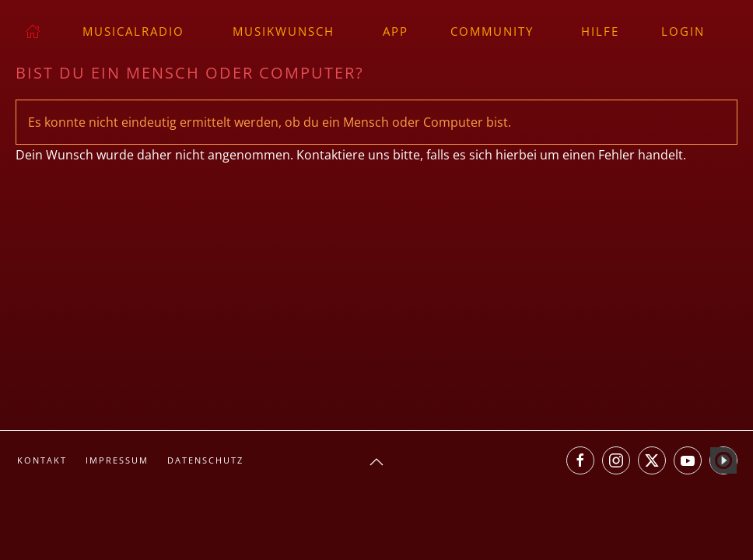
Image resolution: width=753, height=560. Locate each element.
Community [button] (492, 31)
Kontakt (42, 460)
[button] (376, 462)
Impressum (117, 460)
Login (683, 31)
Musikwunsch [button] (284, 31)
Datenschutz (205, 460)
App (396, 31)
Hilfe (600, 31)
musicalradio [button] (133, 31)
